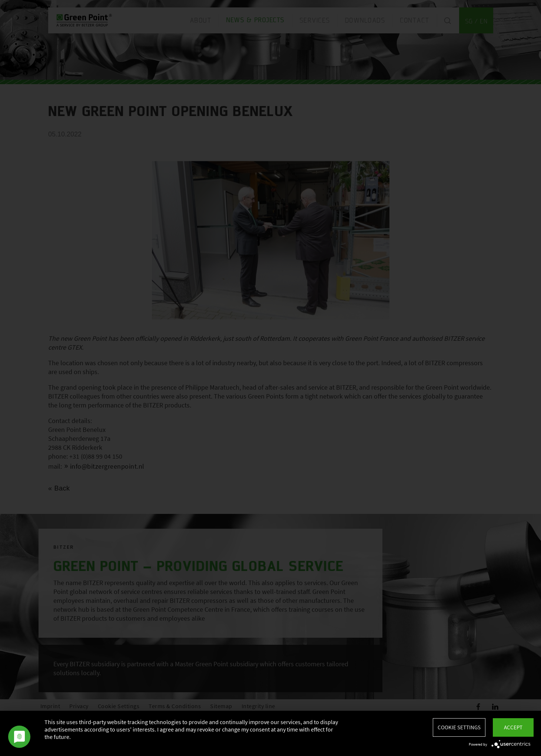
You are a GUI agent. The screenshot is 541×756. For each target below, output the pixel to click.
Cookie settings (459, 727)
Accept (513, 727)
